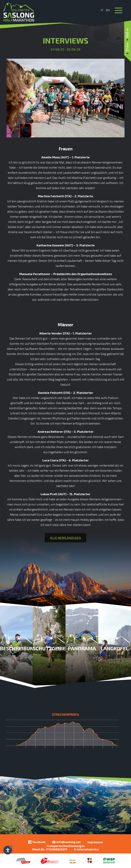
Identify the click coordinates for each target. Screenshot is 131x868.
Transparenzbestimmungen (65, 846)
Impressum (95, 842)
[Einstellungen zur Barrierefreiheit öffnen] (8, 850)
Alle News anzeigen (65, 538)
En (108, 10)
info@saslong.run (67, 842)
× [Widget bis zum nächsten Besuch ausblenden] (11, 846)
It (102, 10)
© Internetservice (86, 849)
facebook (37, 842)
